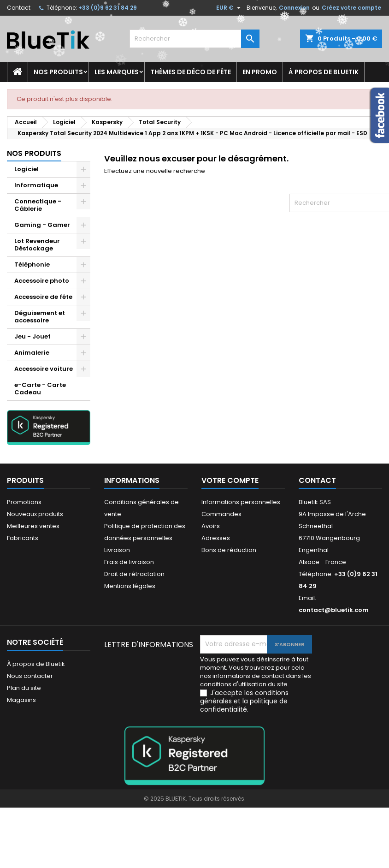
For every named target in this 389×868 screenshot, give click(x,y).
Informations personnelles (241, 502)
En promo (260, 72)
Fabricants (23, 538)
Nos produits (58, 72)
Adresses (216, 538)
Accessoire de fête (43, 297)
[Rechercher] (194, 39)
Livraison (117, 550)
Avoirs (211, 526)
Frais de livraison (129, 562)
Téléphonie (32, 265)
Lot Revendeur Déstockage (37, 245)
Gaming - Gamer (42, 225)
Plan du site (24, 688)
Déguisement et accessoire (40, 317)
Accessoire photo (42, 281)
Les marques (117, 72)
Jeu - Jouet (32, 336)
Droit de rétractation (134, 574)
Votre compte (230, 480)
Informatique (36, 185)
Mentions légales (130, 586)
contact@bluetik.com (334, 610)
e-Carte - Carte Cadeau (40, 389)
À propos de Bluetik (324, 72)
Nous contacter (30, 676)
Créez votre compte (351, 8)
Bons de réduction (229, 550)
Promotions (24, 502)
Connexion (294, 8)
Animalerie (32, 353)
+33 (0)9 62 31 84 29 (108, 8)
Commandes (221, 514)
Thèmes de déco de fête (191, 72)
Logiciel (27, 169)
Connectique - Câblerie (38, 205)
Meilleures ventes (33, 526)
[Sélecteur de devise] (230, 8)
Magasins (21, 700)
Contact (19, 8)
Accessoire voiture (44, 369)
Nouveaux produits (35, 514)
